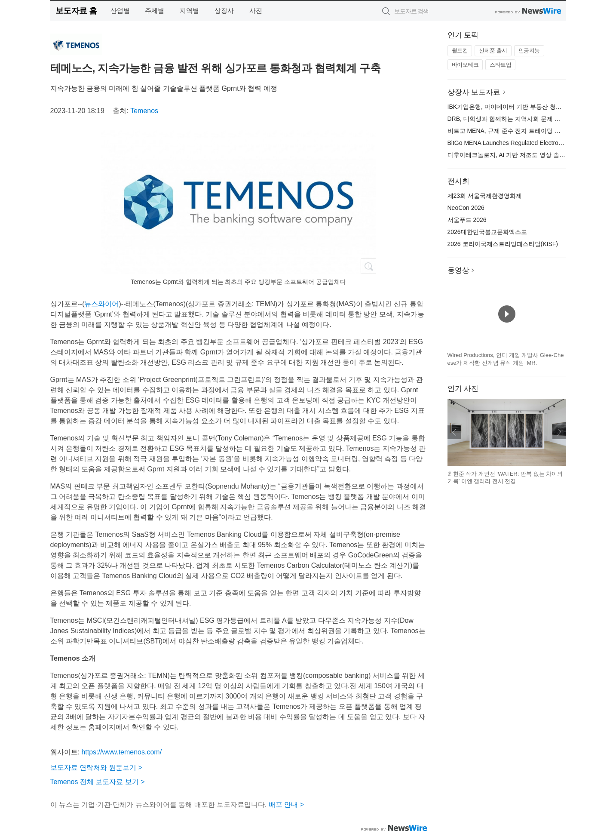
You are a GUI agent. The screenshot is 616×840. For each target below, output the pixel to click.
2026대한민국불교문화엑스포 (487, 232)
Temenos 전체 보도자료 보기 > (98, 782)
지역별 (189, 11)
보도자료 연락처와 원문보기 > (97, 768)
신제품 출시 (493, 51)
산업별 (120, 11)
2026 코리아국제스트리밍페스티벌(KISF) (503, 244)
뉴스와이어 (101, 304)
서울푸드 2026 (467, 220)
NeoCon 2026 (466, 208)
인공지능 (529, 51)
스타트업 (500, 65)
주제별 (155, 11)
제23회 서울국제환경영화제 (485, 196)
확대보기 (368, 266)
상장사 (224, 11)
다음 (559, 432)
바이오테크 (465, 65)
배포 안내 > (286, 805)
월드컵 (460, 51)
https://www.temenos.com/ (121, 752)
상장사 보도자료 (474, 92)
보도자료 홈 (76, 11)
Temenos (144, 111)
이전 (454, 432)
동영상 (458, 270)
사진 (256, 11)
